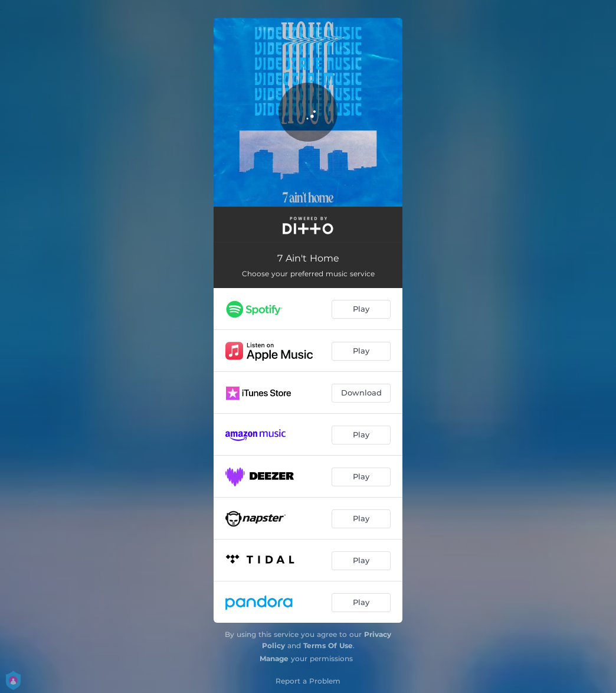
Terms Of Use (328, 645)
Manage (274, 658)
